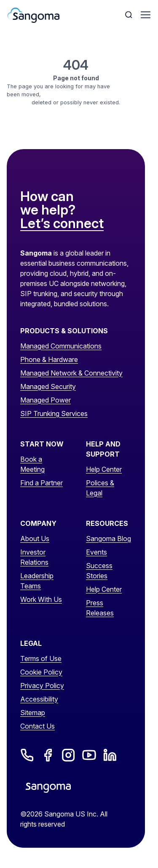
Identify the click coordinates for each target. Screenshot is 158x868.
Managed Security (48, 386)
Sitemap (33, 713)
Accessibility (39, 699)
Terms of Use (41, 658)
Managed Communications (61, 346)
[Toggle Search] (129, 15)
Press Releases (100, 608)
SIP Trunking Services (54, 414)
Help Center (104, 469)
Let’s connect (62, 224)
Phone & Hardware (49, 359)
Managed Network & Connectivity (71, 373)
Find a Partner (42, 483)
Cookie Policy (41, 672)
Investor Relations (34, 557)
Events (96, 552)
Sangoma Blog (108, 539)
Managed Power (46, 400)
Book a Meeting (32, 464)
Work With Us (41, 599)
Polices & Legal (100, 488)
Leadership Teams (37, 581)
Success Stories (99, 571)
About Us (35, 539)
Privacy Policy (42, 686)
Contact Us (37, 726)
